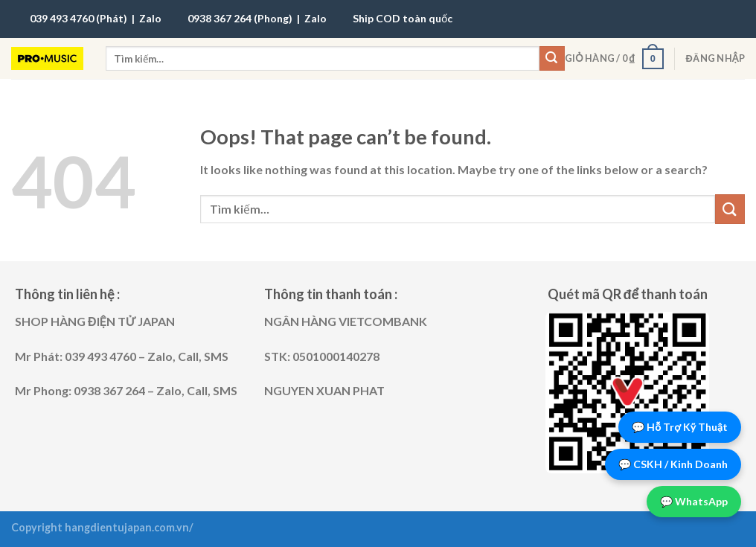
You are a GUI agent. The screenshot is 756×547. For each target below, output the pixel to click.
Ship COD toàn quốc (403, 18)
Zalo (150, 18)
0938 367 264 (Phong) (240, 18)
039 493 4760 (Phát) (79, 18)
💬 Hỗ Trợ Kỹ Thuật (680, 427)
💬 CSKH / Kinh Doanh (673, 464)
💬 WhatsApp (694, 501)
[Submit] (552, 59)
